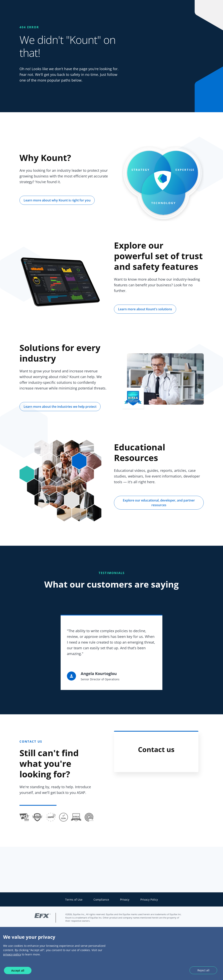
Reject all (203, 970)
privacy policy (12, 954)
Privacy (125, 900)
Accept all (18, 970)
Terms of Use (74, 900)
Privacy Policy (149, 900)
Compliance (101, 900)
